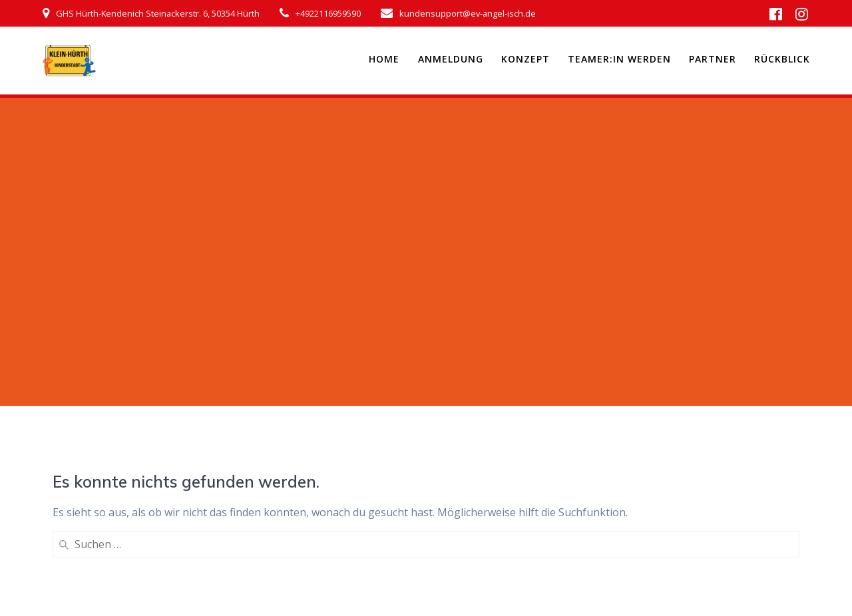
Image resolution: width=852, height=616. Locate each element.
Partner (713, 59)
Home (384, 59)
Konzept (526, 59)
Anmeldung (451, 59)
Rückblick (782, 59)
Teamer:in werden (619, 59)
